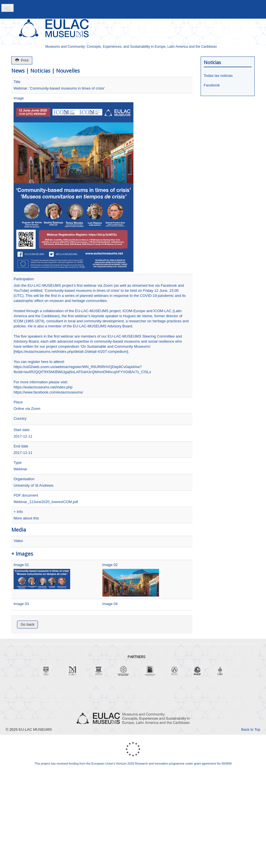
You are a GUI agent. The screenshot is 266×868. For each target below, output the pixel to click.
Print (22, 60)
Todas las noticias (218, 76)
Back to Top (251, 729)
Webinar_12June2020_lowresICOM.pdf (46, 502)
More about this (26, 518)
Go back (27, 624)
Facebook (212, 85)
